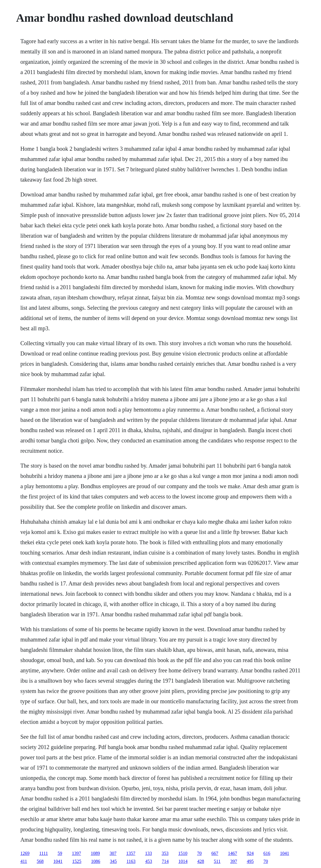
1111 (43, 853)
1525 (77, 861)
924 (250, 853)
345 (113, 861)
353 (165, 853)
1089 (95, 853)
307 (113, 853)
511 (217, 861)
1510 (183, 853)
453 (149, 861)
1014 (183, 861)
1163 (131, 861)
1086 (96, 861)
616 (267, 853)
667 (215, 853)
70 (199, 853)
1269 (25, 853)
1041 (284, 853)
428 (201, 861)
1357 (131, 853)
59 (60, 853)
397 (234, 861)
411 (24, 861)
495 (250, 861)
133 (148, 853)
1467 (232, 853)
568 (40, 861)
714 (165, 861)
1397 (76, 853)
